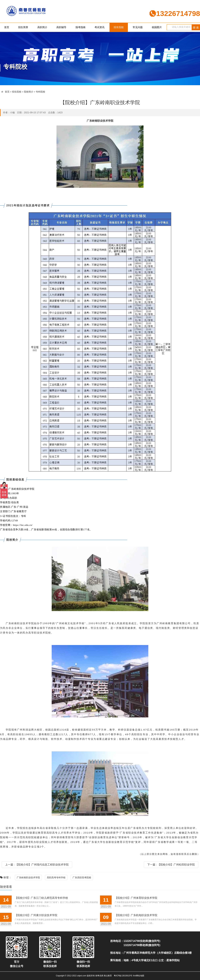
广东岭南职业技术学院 (28, 877)
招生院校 (119, 27)
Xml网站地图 (138, 976)
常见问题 (138, 27)
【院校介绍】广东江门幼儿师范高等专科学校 (41, 898)
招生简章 (23, 27)
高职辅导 (61, 27)
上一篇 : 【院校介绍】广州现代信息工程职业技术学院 (37, 865)
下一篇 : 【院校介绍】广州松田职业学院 (171, 865)
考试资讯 (99, 27)
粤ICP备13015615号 (123, 976)
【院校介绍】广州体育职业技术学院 (136, 898)
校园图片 (157, 27)
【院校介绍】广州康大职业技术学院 (36, 915)
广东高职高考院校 (82, 877)
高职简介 (42, 27)
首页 (7, 27)
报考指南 (80, 27)
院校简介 (29, 92)
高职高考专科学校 (56, 877)
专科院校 (40, 92)
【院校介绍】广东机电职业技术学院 (136, 915)
